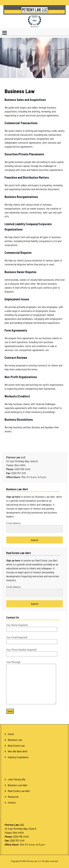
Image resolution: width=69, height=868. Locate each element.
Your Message (31, 683)
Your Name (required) (32, 627)
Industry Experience (18, 757)
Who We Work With (18, 751)
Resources (13, 797)
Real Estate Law (16, 746)
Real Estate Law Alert (19, 791)
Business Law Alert (18, 785)
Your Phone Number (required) (32, 652)
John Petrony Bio (17, 779)
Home (11, 734)
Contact (12, 802)
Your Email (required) (32, 639)
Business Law (15, 740)
